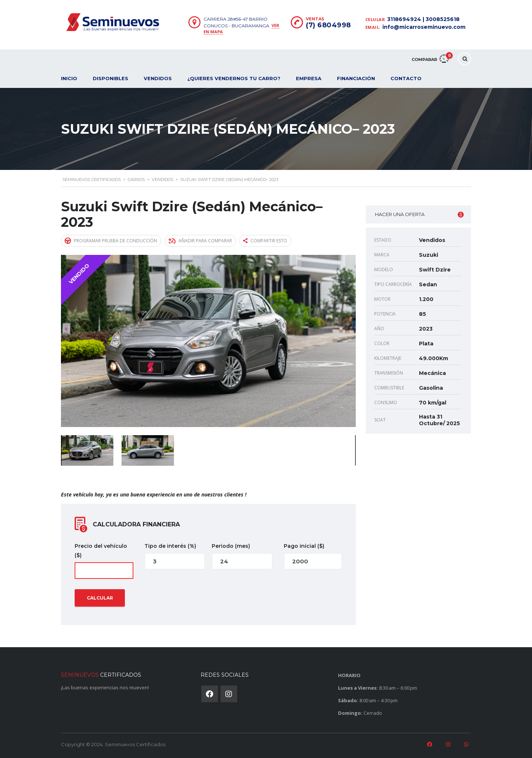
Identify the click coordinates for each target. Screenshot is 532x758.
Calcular (100, 597)
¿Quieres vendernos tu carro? (234, 78)
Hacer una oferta (419, 214)
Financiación (356, 78)
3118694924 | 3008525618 (423, 19)
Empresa (309, 78)
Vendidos (158, 78)
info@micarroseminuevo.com (424, 27)
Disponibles (110, 78)
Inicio (69, 78)
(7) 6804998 (328, 25)
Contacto (406, 78)
